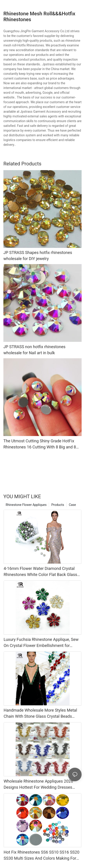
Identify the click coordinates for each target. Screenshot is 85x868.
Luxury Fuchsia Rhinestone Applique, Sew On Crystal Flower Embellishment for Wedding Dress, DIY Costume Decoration (41, 643)
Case (72, 505)
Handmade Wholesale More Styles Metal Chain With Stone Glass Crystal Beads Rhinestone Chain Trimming (40, 714)
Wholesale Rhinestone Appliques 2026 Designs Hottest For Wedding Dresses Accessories (38, 785)
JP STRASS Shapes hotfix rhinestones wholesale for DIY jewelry (38, 256)
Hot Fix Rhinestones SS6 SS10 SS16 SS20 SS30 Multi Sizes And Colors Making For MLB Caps (41, 855)
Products (58, 505)
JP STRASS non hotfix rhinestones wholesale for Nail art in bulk (34, 350)
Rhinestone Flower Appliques (26, 505)
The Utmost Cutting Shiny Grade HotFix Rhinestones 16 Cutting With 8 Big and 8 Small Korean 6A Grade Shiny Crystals (40, 444)
